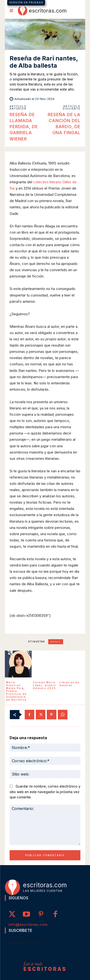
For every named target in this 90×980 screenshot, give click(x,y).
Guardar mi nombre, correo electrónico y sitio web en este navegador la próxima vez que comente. (45, 792)
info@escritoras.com (28, 924)
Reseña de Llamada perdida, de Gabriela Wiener (24, 127)
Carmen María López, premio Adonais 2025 (44, 685)
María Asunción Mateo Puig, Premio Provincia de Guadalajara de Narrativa (16, 691)
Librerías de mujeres (69, 684)
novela (56, 642)
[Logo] (42, 11)
